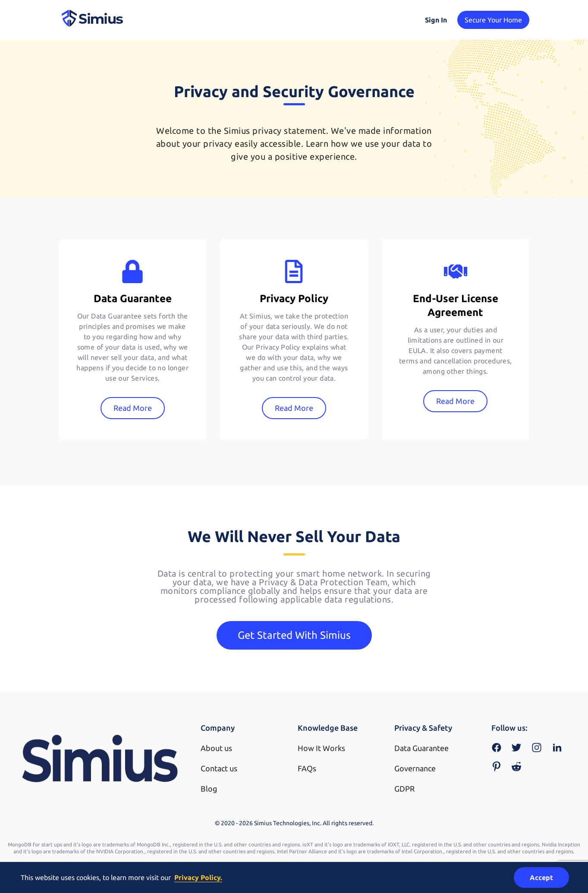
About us (216, 748)
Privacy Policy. (198, 877)
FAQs (307, 768)
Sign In (436, 20)
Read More (133, 408)
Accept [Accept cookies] (541, 877)
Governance (415, 768)
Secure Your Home (493, 20)
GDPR (404, 789)
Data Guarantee (421, 748)
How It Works (321, 748)
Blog (209, 789)
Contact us (219, 768)
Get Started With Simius (294, 635)
